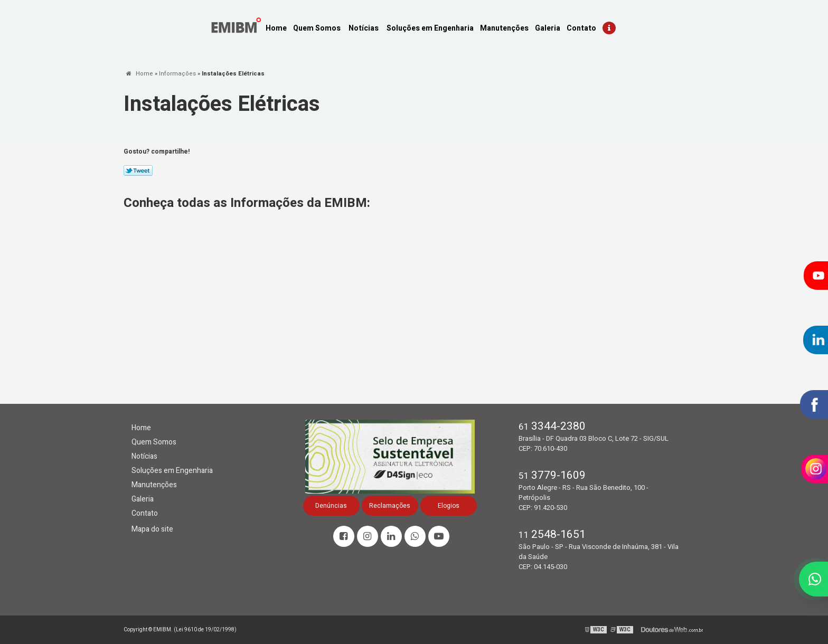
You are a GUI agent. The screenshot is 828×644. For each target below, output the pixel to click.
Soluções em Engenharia (430, 28)
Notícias (364, 28)
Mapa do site (152, 529)
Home (276, 28)
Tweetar (138, 171)
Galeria (548, 28)
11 (552, 535)
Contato (581, 28)
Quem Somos (317, 28)
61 (552, 427)
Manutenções (504, 28)
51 (552, 476)
